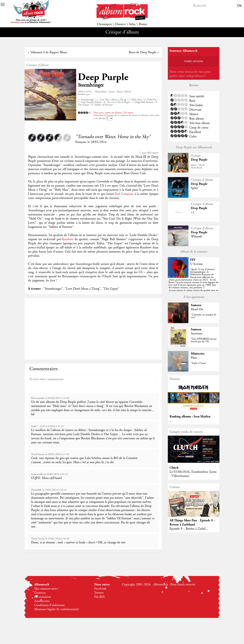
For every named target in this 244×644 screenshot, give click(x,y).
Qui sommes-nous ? (47, 589)
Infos (132, 24)
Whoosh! (197, 237)
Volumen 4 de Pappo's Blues (49, 52)
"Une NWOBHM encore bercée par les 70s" (204, 340)
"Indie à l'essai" (199, 363)
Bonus (143, 24)
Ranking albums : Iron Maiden (190, 416)
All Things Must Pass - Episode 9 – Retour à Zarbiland (193, 522)
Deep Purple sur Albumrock (194, 147)
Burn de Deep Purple (143, 52)
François (81, 142)
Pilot (194, 358)
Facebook (100, 589)
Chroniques (104, 24)
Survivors (197, 334)
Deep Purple (103, 77)
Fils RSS (99, 597)
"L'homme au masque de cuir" (204, 316)
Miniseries (198, 354)
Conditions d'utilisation (49, 605)
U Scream (196, 264)
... (171, 421)
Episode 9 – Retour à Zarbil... (189, 529)
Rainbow (68, 239)
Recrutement (43, 597)
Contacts (40, 593)
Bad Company (124, 194)
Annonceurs (42, 601)
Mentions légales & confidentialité (56, 609)
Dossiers (120, 24)
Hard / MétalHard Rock (198, 166)
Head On (197, 309)
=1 (193, 212)
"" (193, 282)
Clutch (174, 468)
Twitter (99, 593)
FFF (193, 260)
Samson (196, 305)
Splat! (194, 188)
